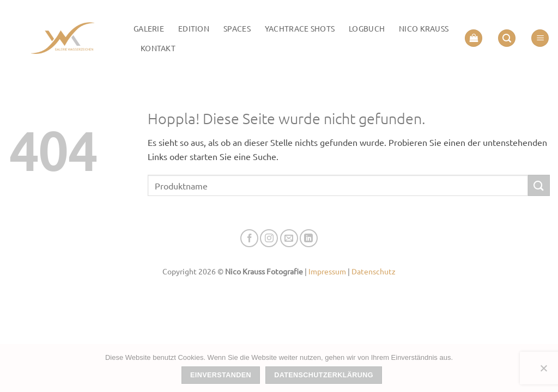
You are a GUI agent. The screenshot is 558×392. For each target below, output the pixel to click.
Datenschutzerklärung (324, 375)
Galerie (149, 28)
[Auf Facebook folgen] (249, 238)
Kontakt (158, 48)
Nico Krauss (424, 28)
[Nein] (543, 371)
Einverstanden (221, 375)
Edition (194, 28)
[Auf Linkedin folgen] (309, 238)
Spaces (237, 28)
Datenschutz (374, 271)
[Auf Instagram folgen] (269, 238)
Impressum (327, 271)
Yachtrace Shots (300, 28)
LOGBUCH (367, 28)
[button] (474, 38)
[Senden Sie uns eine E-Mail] (289, 238)
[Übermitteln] (539, 185)
